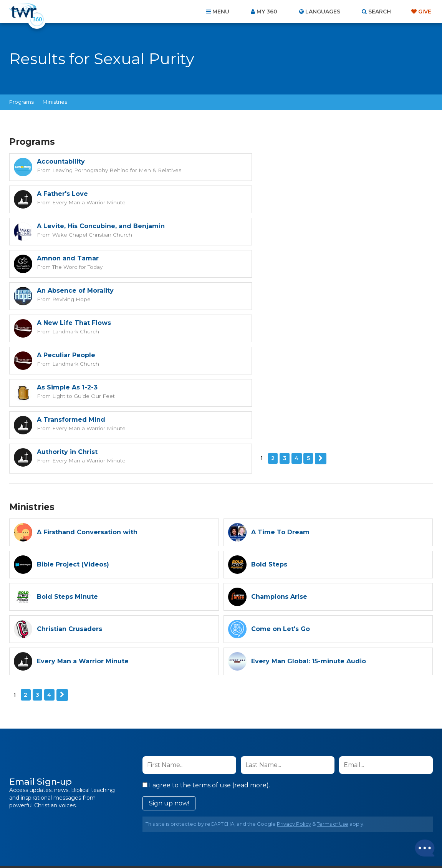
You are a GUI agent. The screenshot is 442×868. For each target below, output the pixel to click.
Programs (22, 102)
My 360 (267, 12)
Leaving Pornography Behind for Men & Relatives (114, 170)
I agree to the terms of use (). (206, 656)
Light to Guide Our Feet (295, 267)
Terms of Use (333, 695)
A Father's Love (277, 162)
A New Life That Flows (288, 226)
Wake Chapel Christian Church (91, 202)
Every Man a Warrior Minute (301, 170)
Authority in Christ (281, 291)
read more (250, 656)
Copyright (308, 827)
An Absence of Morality (75, 226)
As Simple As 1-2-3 (281, 258)
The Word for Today (290, 202)
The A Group (277, 845)
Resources (352, 827)
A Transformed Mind (71, 291)
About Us (114, 827)
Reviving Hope (70, 234)
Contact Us (156, 827)
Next (73, 330)
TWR (226, 845)
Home (81, 827)
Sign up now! (169, 674)
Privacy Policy (294, 695)
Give (425, 12)
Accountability (61, 162)
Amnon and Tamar (282, 194)
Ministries (55, 102)
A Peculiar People (66, 258)
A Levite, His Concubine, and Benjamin (101, 194)
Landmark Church (289, 234)
